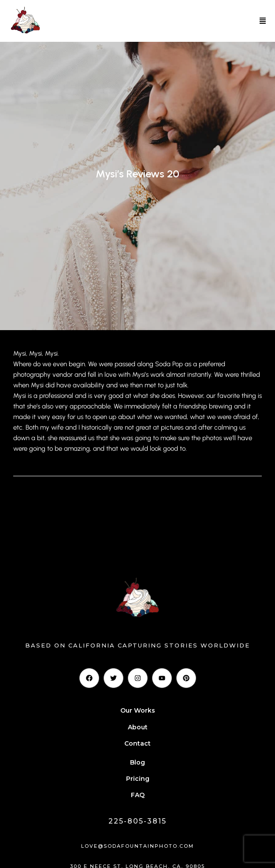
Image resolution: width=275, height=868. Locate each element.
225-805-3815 (137, 821)
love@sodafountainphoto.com (137, 846)
